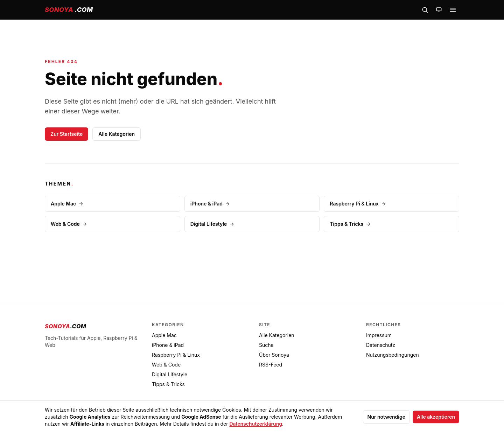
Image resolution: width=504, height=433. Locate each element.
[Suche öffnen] (425, 10)
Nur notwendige (386, 417)
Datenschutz (381, 345)
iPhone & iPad (210, 204)
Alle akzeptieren (436, 417)
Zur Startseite (66, 134)
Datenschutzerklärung (256, 424)
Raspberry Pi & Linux (358, 204)
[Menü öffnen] (453, 10)
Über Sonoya (274, 355)
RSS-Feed (271, 365)
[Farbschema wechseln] (439, 10)
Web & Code (69, 224)
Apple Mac (67, 204)
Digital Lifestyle (212, 224)
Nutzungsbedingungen (393, 355)
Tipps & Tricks (350, 224)
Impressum (379, 335)
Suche (266, 345)
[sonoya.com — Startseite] (69, 10)
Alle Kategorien (117, 134)
